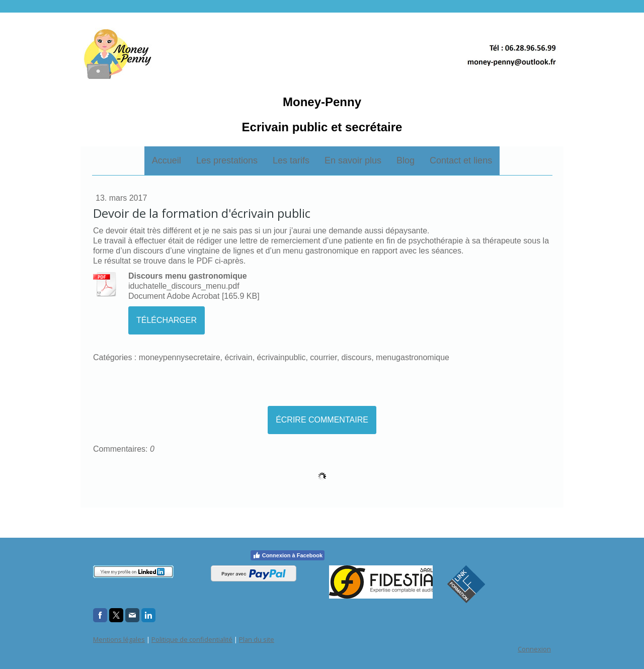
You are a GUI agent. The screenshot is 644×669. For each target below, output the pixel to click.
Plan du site (257, 639)
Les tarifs (291, 160)
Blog (406, 160)
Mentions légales (119, 639)
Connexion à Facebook (288, 555)
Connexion (534, 649)
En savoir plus (353, 160)
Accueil (167, 160)
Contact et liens (461, 160)
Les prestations (227, 160)
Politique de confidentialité (192, 639)
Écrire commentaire (322, 420)
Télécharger (167, 320)
